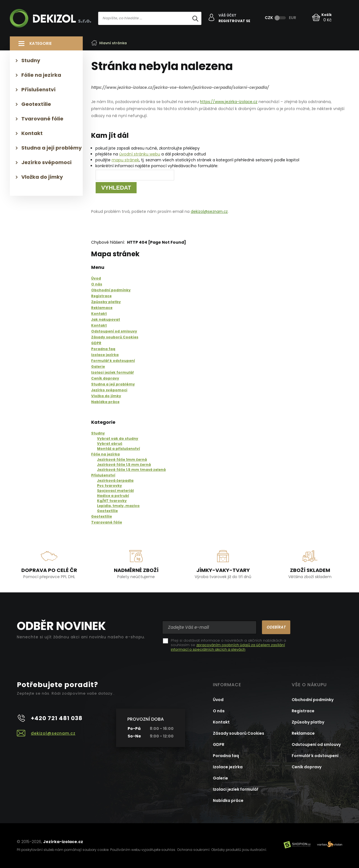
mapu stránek (125, 160)
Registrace (303, 711)
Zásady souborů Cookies (239, 733)
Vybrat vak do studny (118, 438)
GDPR (219, 744)
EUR (293, 18)
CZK (269, 18)
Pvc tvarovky (110, 485)
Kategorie (41, 43)
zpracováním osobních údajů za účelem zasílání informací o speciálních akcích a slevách (228, 647)
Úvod (218, 699)
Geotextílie (107, 510)
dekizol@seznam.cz (210, 211)
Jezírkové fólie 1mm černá (122, 459)
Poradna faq (226, 755)
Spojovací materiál (115, 490)
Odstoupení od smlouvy (316, 744)
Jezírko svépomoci (46, 162)
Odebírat (274, 627)
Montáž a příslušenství (118, 448)
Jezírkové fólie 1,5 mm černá (124, 464)
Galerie (220, 778)
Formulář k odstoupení (315, 755)
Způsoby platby (308, 722)
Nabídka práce (228, 800)
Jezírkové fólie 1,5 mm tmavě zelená (131, 469)
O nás (219, 711)
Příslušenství (103, 475)
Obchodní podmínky (313, 699)
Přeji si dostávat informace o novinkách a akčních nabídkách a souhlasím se (228, 645)
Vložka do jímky (42, 177)
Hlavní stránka (110, 43)
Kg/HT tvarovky (112, 500)
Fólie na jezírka (105, 454)
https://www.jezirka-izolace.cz (229, 102)
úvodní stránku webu (140, 154)
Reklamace (303, 733)
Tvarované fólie (107, 522)
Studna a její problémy (51, 148)
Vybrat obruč (110, 443)
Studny (98, 433)
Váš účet (228, 16)
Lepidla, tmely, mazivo (118, 505)
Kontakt (32, 133)
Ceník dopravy (307, 767)
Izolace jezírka (228, 767)
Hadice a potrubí (113, 495)
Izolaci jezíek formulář (236, 789)
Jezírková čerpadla (115, 480)
